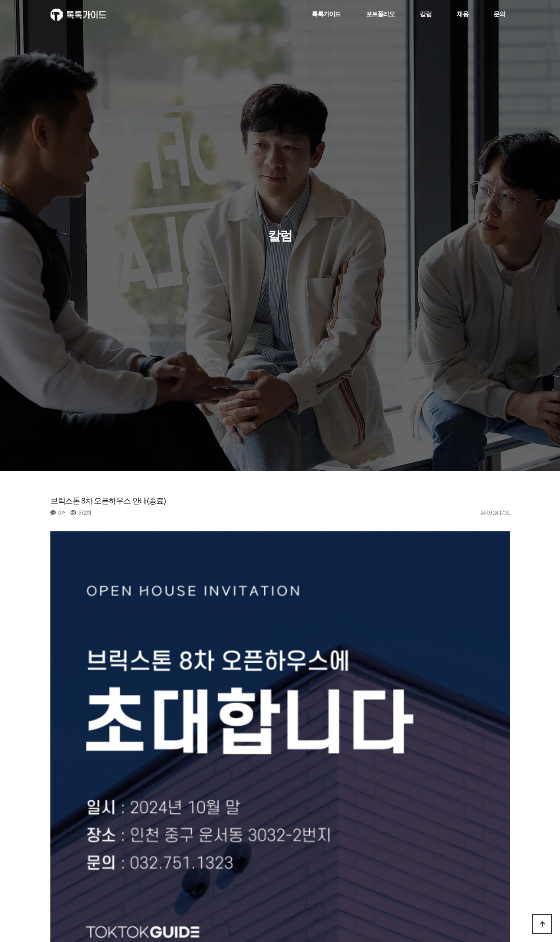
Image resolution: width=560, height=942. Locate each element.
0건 (58, 513)
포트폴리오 (380, 14)
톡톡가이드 (326, 14)
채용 (462, 14)
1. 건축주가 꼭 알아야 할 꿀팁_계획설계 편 (127, 909)
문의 (499, 14)
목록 (497, 886)
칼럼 (426, 14)
